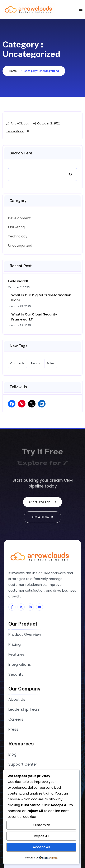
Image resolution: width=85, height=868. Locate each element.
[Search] (70, 174)
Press (13, 729)
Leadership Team (24, 709)
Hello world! (18, 281)
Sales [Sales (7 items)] (51, 363)
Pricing (15, 644)
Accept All (41, 847)
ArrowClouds (18, 123)
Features (16, 654)
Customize (41, 825)
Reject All (41, 836)
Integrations (20, 664)
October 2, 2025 (47, 123)
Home (13, 71)
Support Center (23, 764)
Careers (16, 719)
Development (19, 218)
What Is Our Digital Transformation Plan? (41, 298)
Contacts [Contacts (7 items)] (17, 363)
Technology (18, 236)
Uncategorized (20, 245)
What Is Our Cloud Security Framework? (34, 317)
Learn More (18, 131)
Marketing (16, 227)
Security (16, 674)
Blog (12, 754)
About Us (17, 699)
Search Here (21, 153)
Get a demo (43, 517)
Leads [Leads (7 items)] (36, 363)
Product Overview (25, 634)
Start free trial (43, 502)
